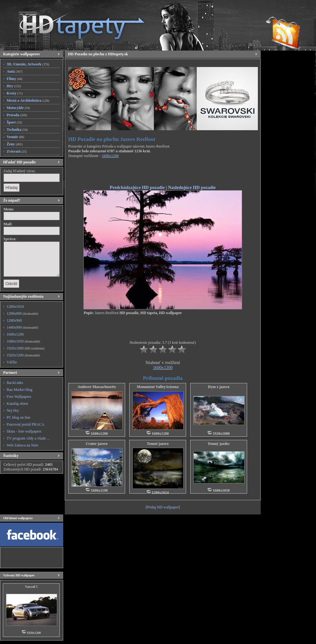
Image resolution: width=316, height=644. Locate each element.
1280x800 (22, 313)
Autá (15, 71)
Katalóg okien (17, 404)
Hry (14, 86)
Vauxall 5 (31, 587)
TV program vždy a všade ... (28, 438)
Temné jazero (158, 444)
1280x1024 (15, 307)
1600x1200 (15, 334)
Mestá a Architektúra (28, 100)
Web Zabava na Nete (22, 445)
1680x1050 (23, 341)
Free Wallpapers (19, 397)
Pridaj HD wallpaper (163, 507)
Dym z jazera (219, 387)
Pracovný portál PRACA (25, 424)
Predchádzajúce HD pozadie (137, 187)
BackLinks (15, 383)
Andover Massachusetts (97, 387)
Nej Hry (13, 410)
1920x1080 (25, 348)
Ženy (15, 144)
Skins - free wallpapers (24, 431)
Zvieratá (17, 151)
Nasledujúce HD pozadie (192, 187)
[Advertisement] (163, 173)
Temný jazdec (219, 444)
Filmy (15, 79)
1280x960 (14, 320)
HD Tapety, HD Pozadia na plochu (76, 24)
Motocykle (18, 108)
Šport (14, 122)
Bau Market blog (19, 390)
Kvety (15, 93)
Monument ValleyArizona (158, 387)
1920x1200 (23, 355)
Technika (17, 130)
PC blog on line (18, 417)
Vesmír (15, 137)
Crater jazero (97, 444)
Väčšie (12, 362)
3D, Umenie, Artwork (28, 64)
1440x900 (22, 327)
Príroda (17, 115)
